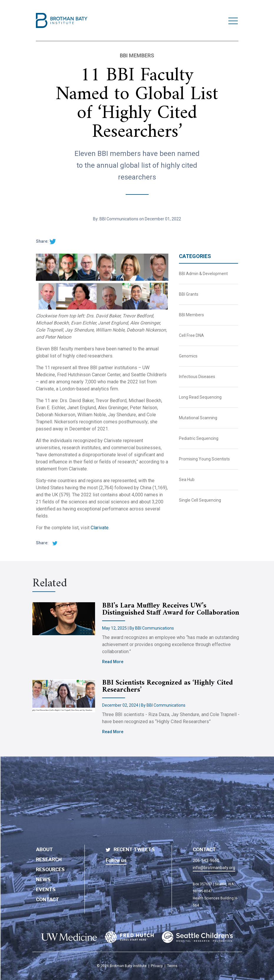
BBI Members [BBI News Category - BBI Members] (191, 315)
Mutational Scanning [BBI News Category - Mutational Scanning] (198, 418)
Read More (113, 662)
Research (49, 860)
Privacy (157, 966)
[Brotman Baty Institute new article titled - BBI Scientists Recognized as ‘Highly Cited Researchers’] (67, 696)
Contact (48, 900)
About (44, 850)
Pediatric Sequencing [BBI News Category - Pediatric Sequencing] (199, 438)
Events (46, 890)
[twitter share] (53, 241)
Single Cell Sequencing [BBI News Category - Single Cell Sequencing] (200, 500)
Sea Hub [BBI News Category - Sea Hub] (187, 480)
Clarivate (100, 528)
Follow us (116, 860)
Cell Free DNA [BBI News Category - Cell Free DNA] (191, 335)
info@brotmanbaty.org (214, 868)
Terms (172, 966)
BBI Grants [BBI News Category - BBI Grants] (189, 294)
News (43, 880)
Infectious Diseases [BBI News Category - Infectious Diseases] (197, 377)
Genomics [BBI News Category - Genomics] (188, 356)
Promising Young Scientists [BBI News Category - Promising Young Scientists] (204, 459)
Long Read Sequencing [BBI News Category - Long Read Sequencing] (200, 397)
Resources (50, 870)
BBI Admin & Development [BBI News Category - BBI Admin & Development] (203, 274)
